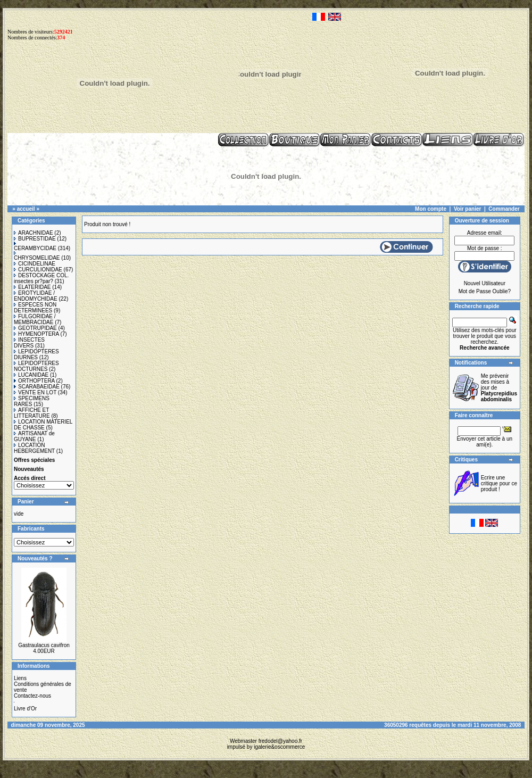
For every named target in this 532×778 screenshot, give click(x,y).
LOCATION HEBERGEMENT (34, 448)
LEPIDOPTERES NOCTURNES (36, 366)
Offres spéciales (34, 460)
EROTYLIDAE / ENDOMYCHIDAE (36, 296)
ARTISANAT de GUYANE (34, 436)
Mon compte (431, 209)
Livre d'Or (25, 709)
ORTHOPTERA (34, 381)
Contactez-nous (32, 696)
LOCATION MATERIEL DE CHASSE (43, 425)
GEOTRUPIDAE (35, 328)
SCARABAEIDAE (37, 387)
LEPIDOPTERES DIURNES (36, 354)
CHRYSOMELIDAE (37, 256)
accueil (26, 209)
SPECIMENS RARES (32, 401)
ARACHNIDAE (34, 233)
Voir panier (468, 209)
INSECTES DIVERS (29, 343)
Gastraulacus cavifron (44, 645)
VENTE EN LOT (35, 392)
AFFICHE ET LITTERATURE (32, 413)
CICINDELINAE (35, 264)
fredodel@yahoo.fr (280, 741)
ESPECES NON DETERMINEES (35, 308)
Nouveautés (29, 469)
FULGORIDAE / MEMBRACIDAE (35, 319)
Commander (504, 209)
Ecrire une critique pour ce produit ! (499, 483)
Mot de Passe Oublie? (485, 291)
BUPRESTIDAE (35, 239)
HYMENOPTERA (36, 334)
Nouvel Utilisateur (485, 283)
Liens (20, 678)
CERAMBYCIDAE (35, 246)
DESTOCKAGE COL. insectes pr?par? (41, 278)
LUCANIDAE (31, 375)
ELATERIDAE (32, 287)
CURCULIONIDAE (38, 270)
